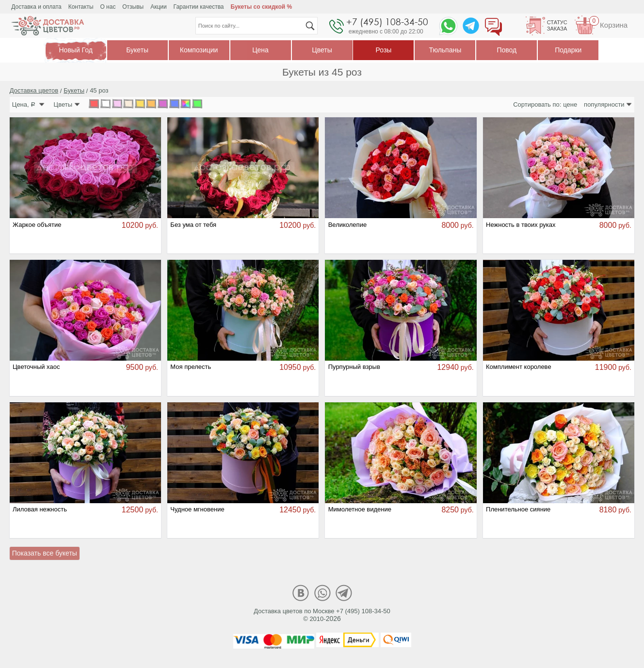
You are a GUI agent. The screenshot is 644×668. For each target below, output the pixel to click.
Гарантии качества (199, 7)
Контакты (81, 7)
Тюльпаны (445, 50)
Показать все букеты (45, 553)
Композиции (199, 50)
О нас (108, 7)
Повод (507, 50)
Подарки (568, 50)
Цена (260, 50)
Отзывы (133, 7)
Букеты (137, 50)
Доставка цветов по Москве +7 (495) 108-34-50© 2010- (322, 615)
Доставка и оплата (36, 7)
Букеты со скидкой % (261, 7)
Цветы (322, 50)
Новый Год (76, 50)
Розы (384, 50)
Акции (159, 7)
